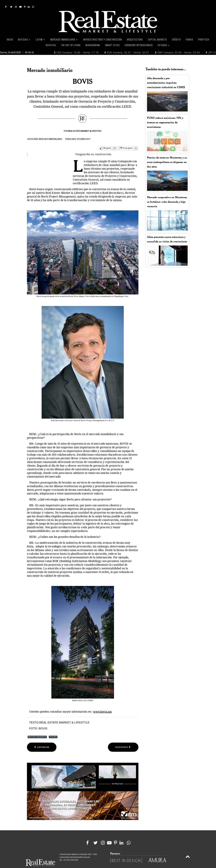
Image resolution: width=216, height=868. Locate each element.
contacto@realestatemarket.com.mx (75, 851)
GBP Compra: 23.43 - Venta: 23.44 (177, 46)
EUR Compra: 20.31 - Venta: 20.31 (127, 46)
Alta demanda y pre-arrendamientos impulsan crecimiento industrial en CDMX (166, 76)
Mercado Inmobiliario (37, 731)
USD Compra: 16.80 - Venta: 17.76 (76, 46)
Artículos (53, 731)
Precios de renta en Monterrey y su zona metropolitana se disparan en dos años (167, 156)
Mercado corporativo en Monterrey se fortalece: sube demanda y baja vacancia (167, 195)
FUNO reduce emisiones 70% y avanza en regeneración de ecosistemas (165, 116)
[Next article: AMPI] (123, 741)
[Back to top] (188, 851)
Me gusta (107, 142)
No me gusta (127, 142)
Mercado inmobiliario (51, 133)
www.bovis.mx (102, 706)
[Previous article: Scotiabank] (42, 741)
